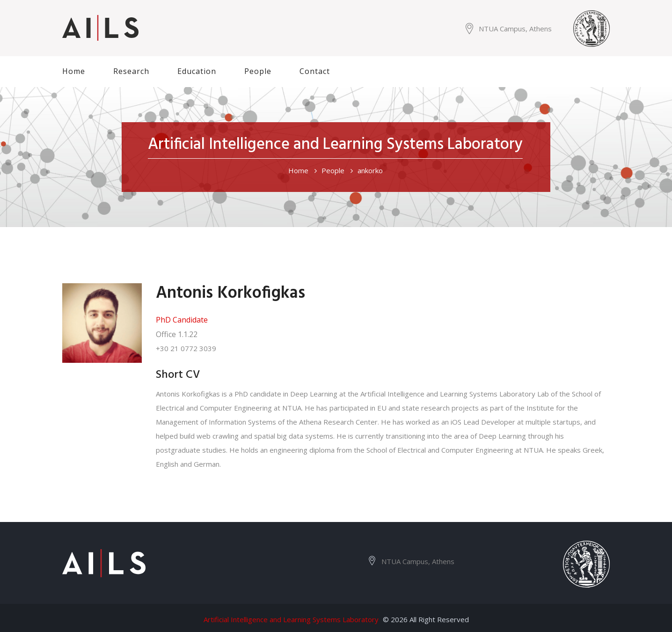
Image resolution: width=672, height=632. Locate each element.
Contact (315, 71)
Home (74, 71)
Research (131, 71)
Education (197, 71)
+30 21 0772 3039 (186, 348)
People (258, 71)
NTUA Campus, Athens (515, 29)
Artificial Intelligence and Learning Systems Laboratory (291, 619)
